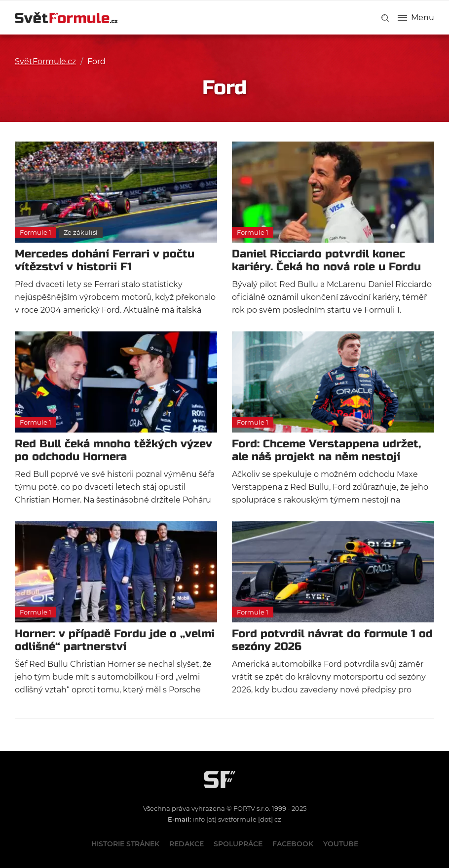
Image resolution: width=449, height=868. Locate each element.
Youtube (341, 844)
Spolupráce (238, 844)
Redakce (187, 844)
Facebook (293, 844)
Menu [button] (416, 18)
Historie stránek (125, 844)
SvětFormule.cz (45, 61)
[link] (385, 18)
